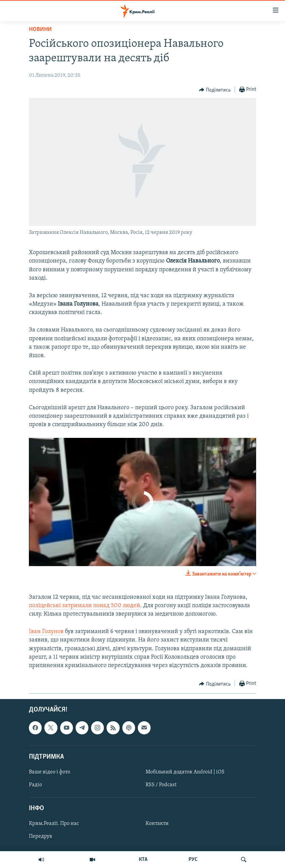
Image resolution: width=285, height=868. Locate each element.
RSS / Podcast (161, 785)
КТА (143, 860)
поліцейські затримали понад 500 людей (85, 606)
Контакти (157, 824)
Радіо (35, 785)
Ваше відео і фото (50, 772)
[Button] (215, 90)
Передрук (41, 837)
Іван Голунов (47, 632)
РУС (193, 860)
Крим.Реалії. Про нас (54, 824)
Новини (40, 29)
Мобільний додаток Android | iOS (185, 772)
